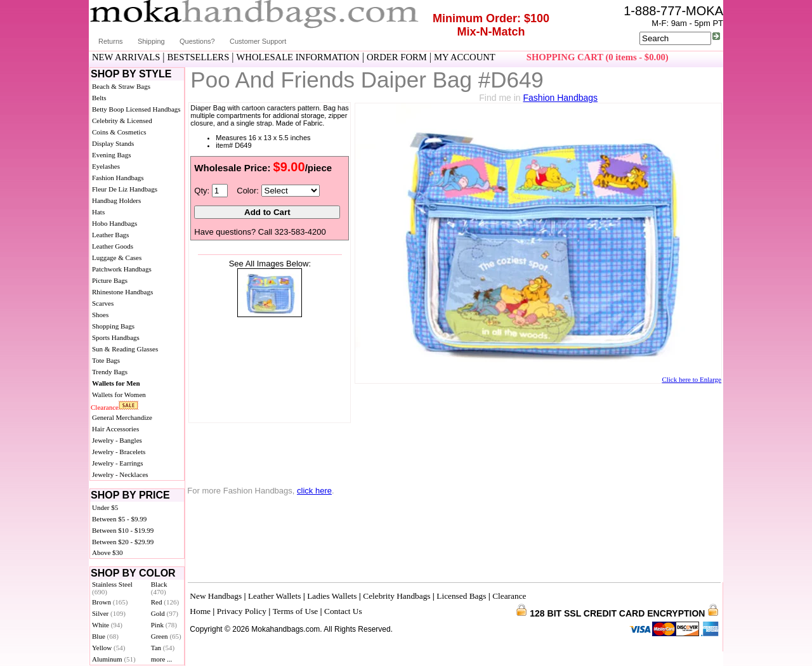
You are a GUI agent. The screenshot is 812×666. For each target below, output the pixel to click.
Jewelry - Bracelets (119, 452)
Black (159, 588)
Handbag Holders (116, 200)
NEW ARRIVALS (126, 57)
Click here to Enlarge (691, 379)
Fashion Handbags (118, 178)
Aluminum (114, 659)
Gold (165, 613)
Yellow (108, 648)
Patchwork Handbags (122, 269)
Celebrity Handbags (396, 596)
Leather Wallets (274, 596)
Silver (109, 613)
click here (314, 491)
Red (165, 602)
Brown (110, 602)
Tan (163, 648)
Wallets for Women (119, 395)
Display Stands (113, 143)
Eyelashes (106, 166)
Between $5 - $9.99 (119, 519)
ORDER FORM (397, 57)
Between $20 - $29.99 (123, 542)
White (107, 625)
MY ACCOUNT (465, 57)
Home (200, 611)
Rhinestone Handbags (122, 292)
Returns (111, 41)
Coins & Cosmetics (119, 132)
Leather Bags (110, 235)
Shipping (151, 41)
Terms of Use (296, 611)
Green (166, 636)
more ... (162, 659)
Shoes (100, 315)
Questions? (197, 41)
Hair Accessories (115, 429)
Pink (164, 625)
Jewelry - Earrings (118, 463)
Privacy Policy (242, 611)
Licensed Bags (461, 596)
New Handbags (216, 596)
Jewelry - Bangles (117, 440)
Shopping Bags (113, 326)
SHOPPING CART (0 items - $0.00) (598, 57)
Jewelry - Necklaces (120, 474)
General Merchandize (122, 417)
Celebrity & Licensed (122, 121)
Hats (98, 212)
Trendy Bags (110, 372)
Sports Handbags (116, 337)
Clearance (105, 407)
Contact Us (343, 611)
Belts (99, 98)
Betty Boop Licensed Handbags (136, 109)
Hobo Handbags (115, 223)
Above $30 (108, 552)
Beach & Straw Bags (121, 86)
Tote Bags (106, 360)
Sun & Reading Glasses (125, 349)
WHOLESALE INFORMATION (298, 57)
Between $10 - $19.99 (123, 530)
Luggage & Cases (117, 258)
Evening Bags (111, 155)
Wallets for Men (116, 383)
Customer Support (258, 41)
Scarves (103, 303)
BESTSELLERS (199, 57)
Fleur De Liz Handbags (125, 189)
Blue (105, 636)
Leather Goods (113, 246)
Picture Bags (110, 280)
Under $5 (105, 507)
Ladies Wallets (332, 596)
